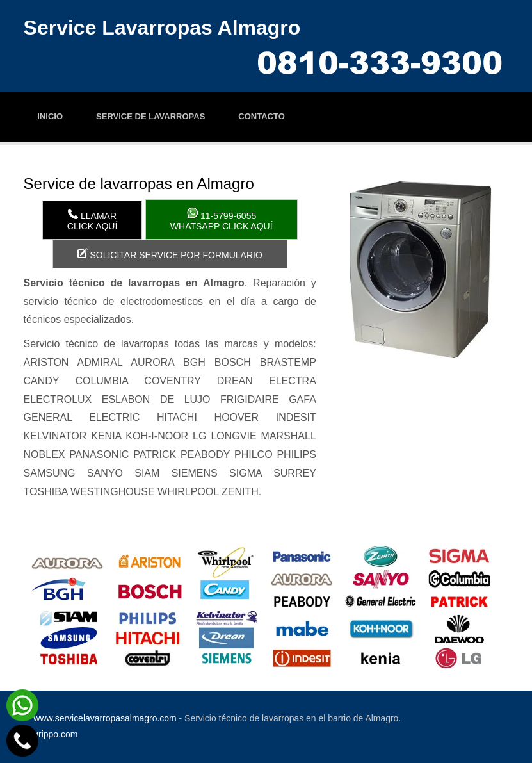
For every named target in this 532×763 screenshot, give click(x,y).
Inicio (50, 116)
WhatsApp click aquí (222, 219)
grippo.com (55, 734)
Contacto (261, 116)
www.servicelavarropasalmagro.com (105, 718)
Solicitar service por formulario (170, 254)
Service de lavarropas (150, 116)
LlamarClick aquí (93, 220)
